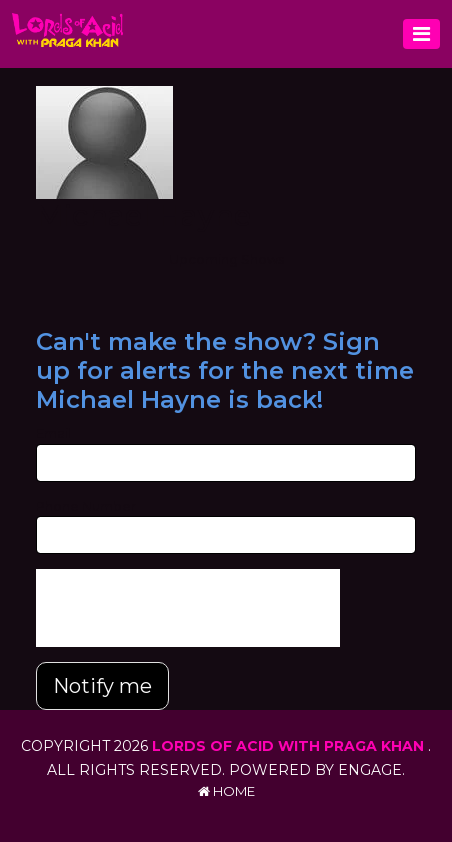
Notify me (102, 686)
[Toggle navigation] (421, 34)
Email (53, 433)
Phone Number (86, 506)
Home (226, 791)
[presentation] (188, 608)
